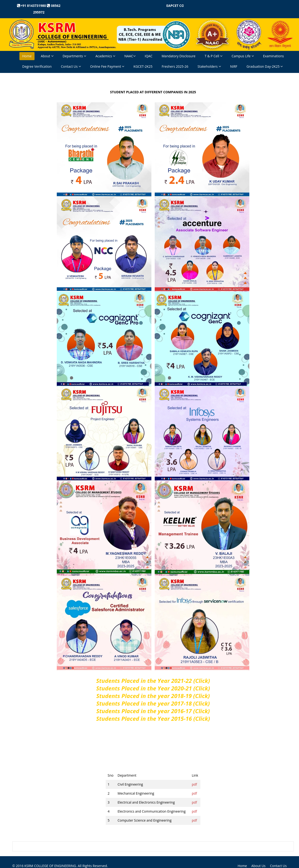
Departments (75, 56)
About (47, 56)
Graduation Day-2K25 (265, 66)
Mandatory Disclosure (178, 56)
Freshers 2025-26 (175, 66)
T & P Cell (213, 56)
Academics (105, 56)
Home (27, 56)
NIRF (234, 66)
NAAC (130, 56)
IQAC (149, 56)
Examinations (273, 56)
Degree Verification (37, 66)
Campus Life (243, 56)
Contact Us (71, 66)
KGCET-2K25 (143, 66)
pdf (194, 784)
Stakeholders (209, 66)
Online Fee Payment (107, 66)
